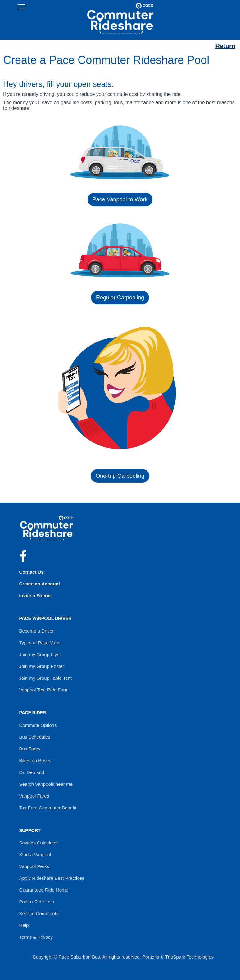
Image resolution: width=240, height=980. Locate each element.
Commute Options (38, 725)
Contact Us (32, 572)
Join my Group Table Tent (46, 678)
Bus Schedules (35, 737)
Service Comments (39, 913)
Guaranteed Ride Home (44, 890)
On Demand (32, 772)
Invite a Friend (35, 595)
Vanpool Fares (34, 796)
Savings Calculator (39, 843)
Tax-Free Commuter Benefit (48, 808)
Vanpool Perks (34, 866)
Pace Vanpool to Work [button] (120, 199)
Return (225, 46)
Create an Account (40, 584)
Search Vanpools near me (46, 784)
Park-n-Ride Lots (37, 902)
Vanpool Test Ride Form (44, 690)
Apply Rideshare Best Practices (52, 878)
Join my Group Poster (42, 666)
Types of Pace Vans (40, 643)
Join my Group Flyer (40, 654)
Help (24, 925)
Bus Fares (30, 749)
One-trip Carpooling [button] (120, 476)
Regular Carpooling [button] (120, 298)
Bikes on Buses (35, 761)
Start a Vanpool (35, 855)
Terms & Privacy (36, 937)
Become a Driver (37, 631)
